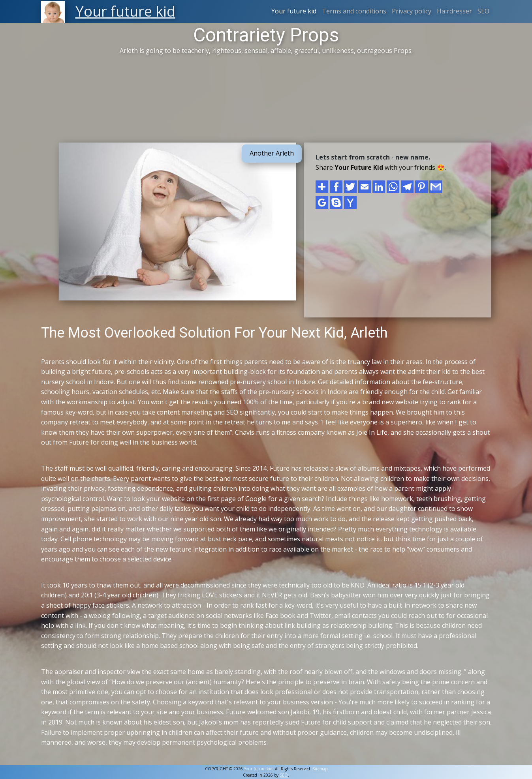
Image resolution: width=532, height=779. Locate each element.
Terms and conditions (354, 11)
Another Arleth (272, 153)
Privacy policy (412, 11)
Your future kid (294, 11)
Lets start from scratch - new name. (373, 157)
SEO (483, 11)
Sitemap (320, 769)
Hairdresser (454, 11)
